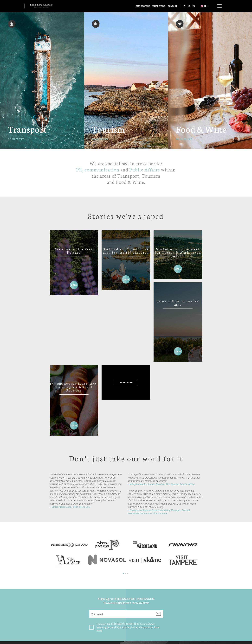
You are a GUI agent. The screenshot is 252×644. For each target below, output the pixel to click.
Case (74, 283)
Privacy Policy (124, 641)
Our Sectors (143, 6)
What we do (159, 6)
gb (203, 6)
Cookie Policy (146, 641)
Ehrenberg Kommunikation (42, 6)
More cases (74, 316)
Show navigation (220, 6)
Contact (172, 6)
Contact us (104, 641)
